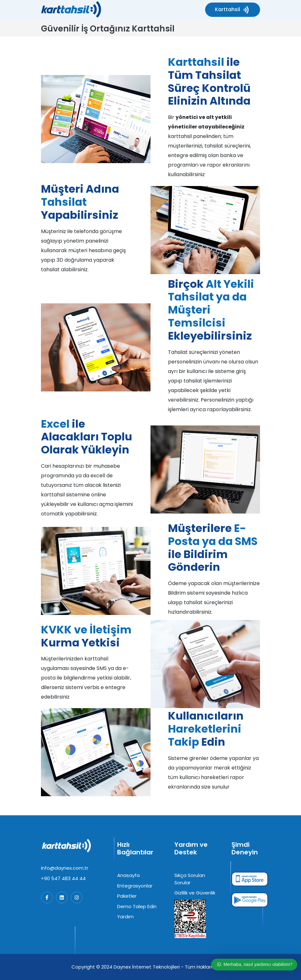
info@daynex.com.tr (65, 868)
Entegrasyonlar (135, 886)
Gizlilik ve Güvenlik (195, 893)
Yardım (125, 917)
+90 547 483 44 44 (63, 878)
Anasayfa (128, 875)
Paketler (127, 896)
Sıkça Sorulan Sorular (190, 879)
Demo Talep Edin (137, 906)
